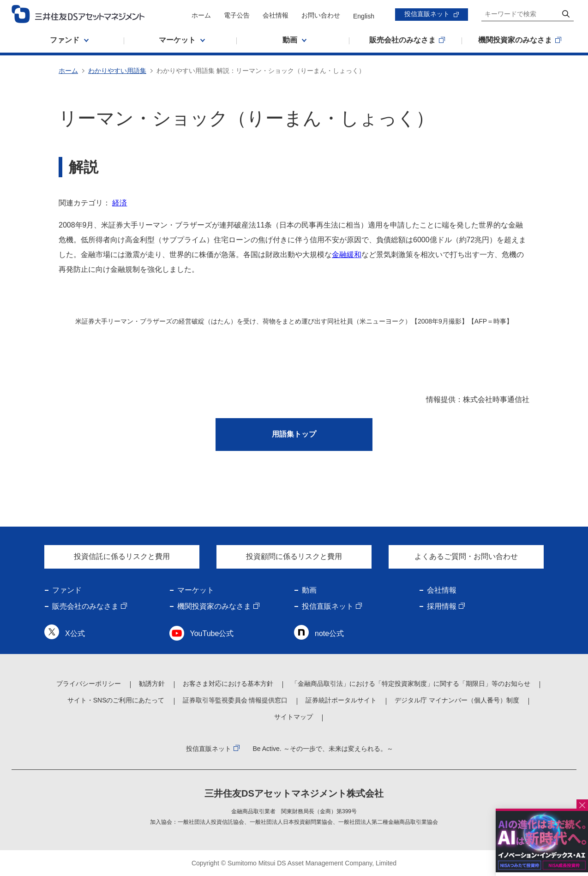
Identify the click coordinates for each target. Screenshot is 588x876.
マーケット (196, 590)
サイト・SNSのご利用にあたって (116, 700)
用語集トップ (294, 434)
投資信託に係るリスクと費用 (122, 556)
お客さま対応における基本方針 (228, 684)
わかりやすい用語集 (117, 71)
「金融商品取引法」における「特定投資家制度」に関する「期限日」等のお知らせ (411, 684)
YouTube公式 (212, 633)
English (364, 16)
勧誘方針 (152, 684)
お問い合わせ (321, 15)
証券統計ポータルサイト (341, 700)
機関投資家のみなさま (214, 606)
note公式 (329, 633)
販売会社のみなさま (85, 606)
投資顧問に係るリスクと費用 (294, 556)
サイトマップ (294, 717)
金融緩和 (347, 255)
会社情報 (276, 15)
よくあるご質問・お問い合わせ (466, 556)
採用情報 (442, 606)
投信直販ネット (427, 14)
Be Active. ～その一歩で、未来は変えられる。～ (323, 749)
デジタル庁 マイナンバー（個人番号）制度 (457, 700)
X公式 (75, 633)
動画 (309, 590)
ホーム (201, 15)
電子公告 (237, 15)
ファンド (67, 590)
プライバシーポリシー (89, 684)
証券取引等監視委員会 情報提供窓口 (235, 700)
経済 (120, 203)
